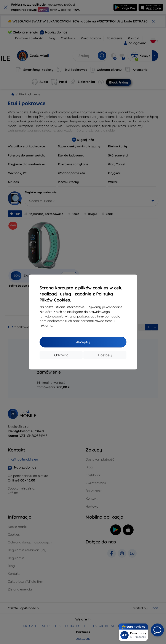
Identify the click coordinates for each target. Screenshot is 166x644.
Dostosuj (105, 355)
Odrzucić (61, 355)
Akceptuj (83, 342)
